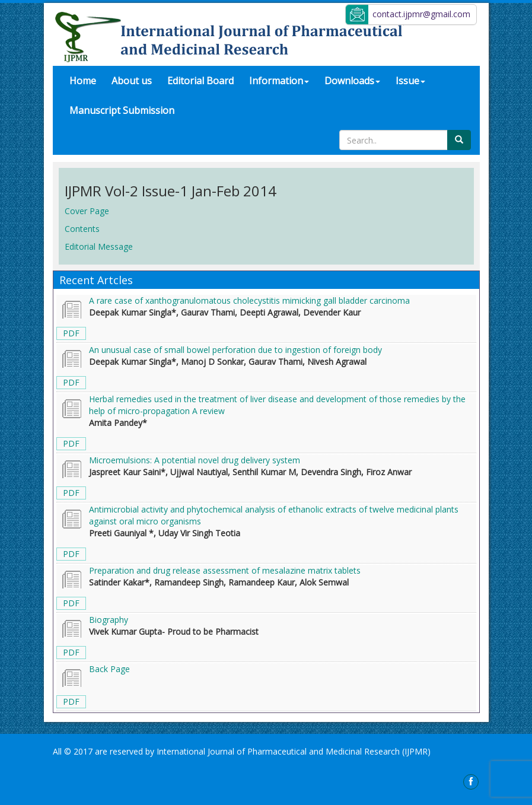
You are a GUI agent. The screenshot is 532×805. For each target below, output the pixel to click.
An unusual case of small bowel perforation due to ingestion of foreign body (235, 350)
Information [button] (279, 81)
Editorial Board (200, 81)
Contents (82, 229)
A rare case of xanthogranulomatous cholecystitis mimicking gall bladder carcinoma (249, 300)
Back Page (109, 669)
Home (87, 80)
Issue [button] (410, 81)
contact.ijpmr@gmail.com (421, 14)
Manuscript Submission (122, 110)
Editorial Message (99, 246)
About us (132, 81)
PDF (71, 333)
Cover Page (87, 211)
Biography (109, 620)
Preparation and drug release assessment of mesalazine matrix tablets (225, 570)
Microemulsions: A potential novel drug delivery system (195, 460)
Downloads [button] (352, 81)
